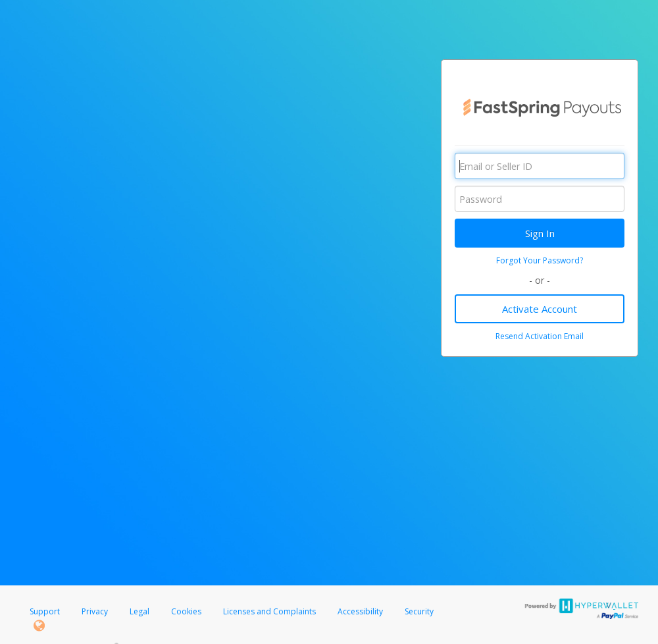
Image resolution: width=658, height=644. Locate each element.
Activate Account (540, 309)
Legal (139, 611)
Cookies (186, 611)
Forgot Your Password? (540, 260)
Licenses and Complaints (270, 611)
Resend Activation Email (540, 336)
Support (45, 611)
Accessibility (360, 611)
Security (419, 611)
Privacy (95, 611)
